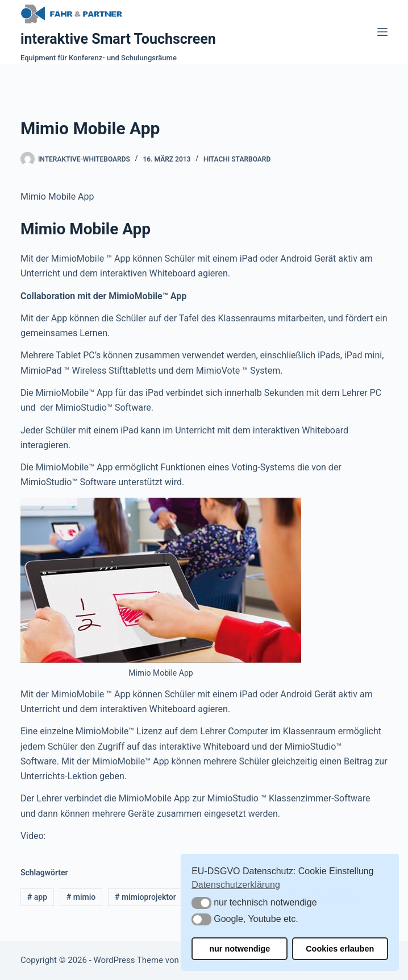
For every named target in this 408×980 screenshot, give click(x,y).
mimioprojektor (145, 897)
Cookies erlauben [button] (340, 949)
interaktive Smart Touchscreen (118, 39)
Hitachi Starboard (237, 159)
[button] (201, 903)
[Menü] (382, 32)
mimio (81, 897)
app (37, 897)
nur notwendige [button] (240, 949)
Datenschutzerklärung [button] (236, 885)
